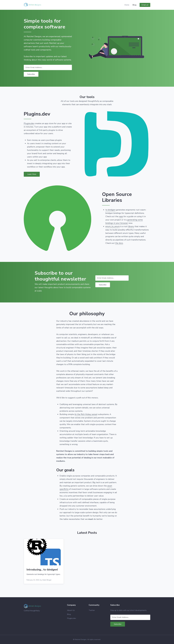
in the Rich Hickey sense (86, 414)
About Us (71, 610)
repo (121, 216)
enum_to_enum (113, 226)
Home (127, 5)
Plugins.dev (29, 123)
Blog (134, 5)
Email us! (145, 5)
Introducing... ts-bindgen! (42, 570)
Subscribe (31, 74)
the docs (119, 243)
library (131, 226)
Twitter (92, 610)
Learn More (32, 174)
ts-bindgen (110, 210)
